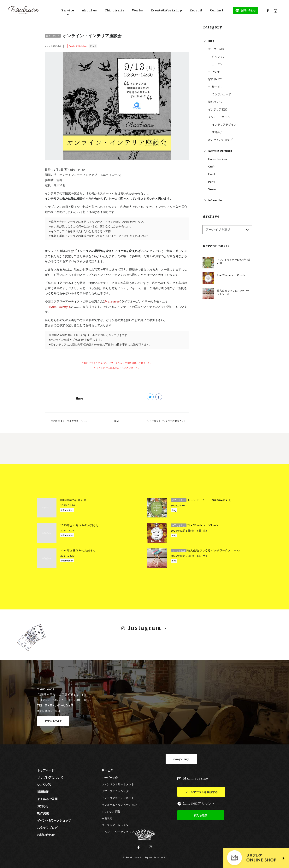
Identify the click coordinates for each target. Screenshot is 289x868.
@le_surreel (112, 301)
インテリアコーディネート (118, 798)
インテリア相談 (218, 109)
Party (212, 181)
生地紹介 (217, 132)
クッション (219, 56)
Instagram (145, 628)
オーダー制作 (216, 49)
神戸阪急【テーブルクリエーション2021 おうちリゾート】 (72, 421)
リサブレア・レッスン (115, 825)
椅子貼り (217, 87)
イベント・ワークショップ (118, 832)
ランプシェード (221, 94)
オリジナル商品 (111, 811)
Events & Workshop (78, 46)
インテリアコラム (219, 117)
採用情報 (43, 792)
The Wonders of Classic (231, 275)
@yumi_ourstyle (59, 307)
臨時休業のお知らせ (73, 500)
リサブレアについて (50, 778)
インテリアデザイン (224, 124)
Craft (211, 166)
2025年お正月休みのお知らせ (80, 525)
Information (216, 200)
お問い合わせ (46, 835)
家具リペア (215, 79)
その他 (216, 71)
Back (117, 421)
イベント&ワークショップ (54, 821)
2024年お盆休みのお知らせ (78, 550)
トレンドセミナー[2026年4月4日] (201, 500)
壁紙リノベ (215, 102)
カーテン (217, 64)
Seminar (213, 189)
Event (93, 46)
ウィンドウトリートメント (118, 784)
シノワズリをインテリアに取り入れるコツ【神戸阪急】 (168, 421)
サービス (107, 770)
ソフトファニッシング (115, 791)
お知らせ (43, 806)
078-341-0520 (59, 705)
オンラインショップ (220, 139)
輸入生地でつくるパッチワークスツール (205, 550)
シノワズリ (44, 785)
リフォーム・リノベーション (119, 805)
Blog (211, 40)
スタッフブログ (47, 828)
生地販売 (107, 818)
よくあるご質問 (47, 799)
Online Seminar (218, 159)
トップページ (46, 770)
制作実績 (43, 813)
